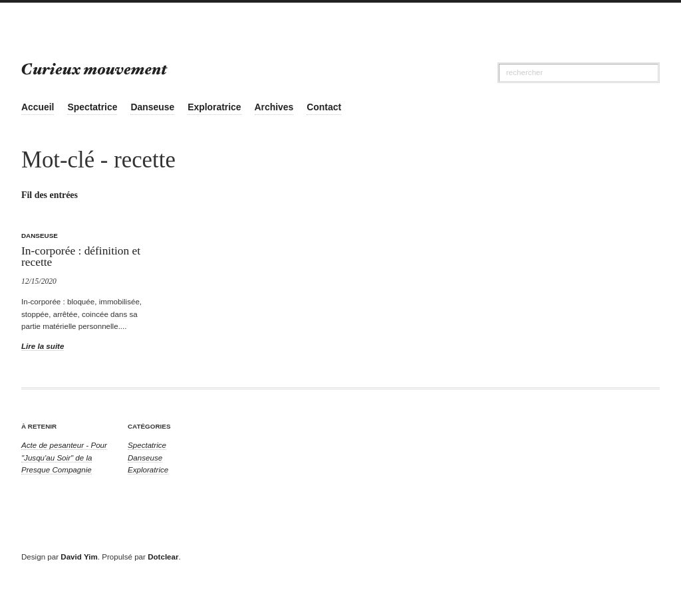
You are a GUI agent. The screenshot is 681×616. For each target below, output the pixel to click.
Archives (274, 107)
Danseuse (152, 107)
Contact (324, 107)
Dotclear (163, 557)
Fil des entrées (50, 195)
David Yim (79, 557)
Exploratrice (214, 107)
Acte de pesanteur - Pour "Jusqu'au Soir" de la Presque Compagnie (64, 457)
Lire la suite (43, 346)
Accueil (38, 107)
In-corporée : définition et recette (81, 256)
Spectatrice (92, 107)
